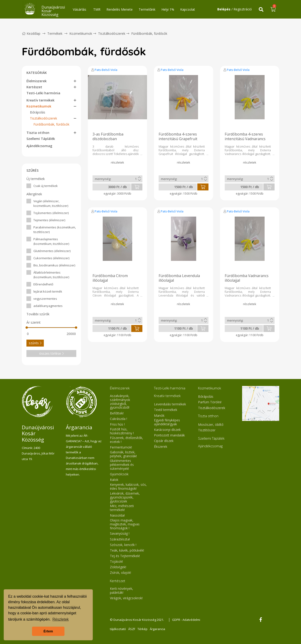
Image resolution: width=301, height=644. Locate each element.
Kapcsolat (188, 9)
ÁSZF (132, 629)
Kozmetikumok (81, 33)
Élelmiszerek (37, 81)
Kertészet (34, 87)
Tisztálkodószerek (112, 33)
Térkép (142, 629)
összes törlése (51, 353)
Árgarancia (157, 629)
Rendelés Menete (120, 9)
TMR (97, 9)
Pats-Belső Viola (106, 70)
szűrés (35, 343)
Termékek (55, 33)
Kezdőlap (31, 33)
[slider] (27, 328)
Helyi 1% (168, 9)
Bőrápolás (38, 112)
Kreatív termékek (40, 100)
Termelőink (147, 9)
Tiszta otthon (38, 133)
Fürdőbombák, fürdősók (149, 33)
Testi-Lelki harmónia (43, 93)
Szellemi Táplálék (41, 139)
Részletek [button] (61, 619)
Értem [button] (48, 631)
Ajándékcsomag (39, 146)
